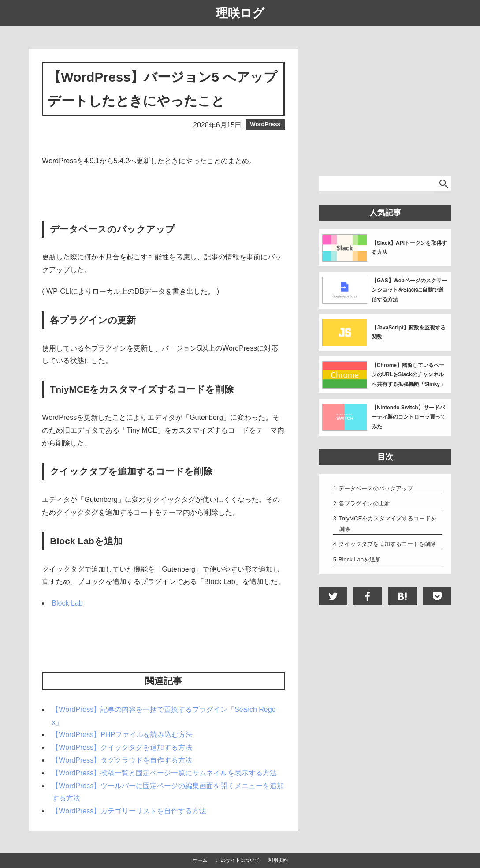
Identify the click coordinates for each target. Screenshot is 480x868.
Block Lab (67, 603)
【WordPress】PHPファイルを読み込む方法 (122, 735)
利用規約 (278, 860)
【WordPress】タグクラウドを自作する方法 (122, 760)
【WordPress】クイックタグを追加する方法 (122, 747)
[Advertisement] (164, 194)
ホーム (200, 860)
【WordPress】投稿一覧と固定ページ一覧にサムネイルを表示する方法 (164, 773)
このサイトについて (238, 860)
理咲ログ (240, 13)
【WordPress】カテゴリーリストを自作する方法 (129, 811)
